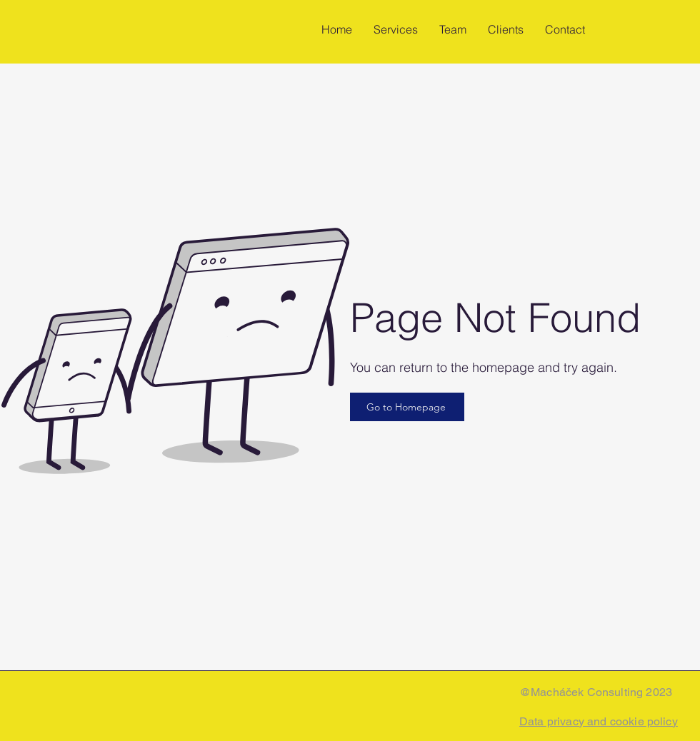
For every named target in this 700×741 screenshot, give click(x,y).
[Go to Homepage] (407, 407)
